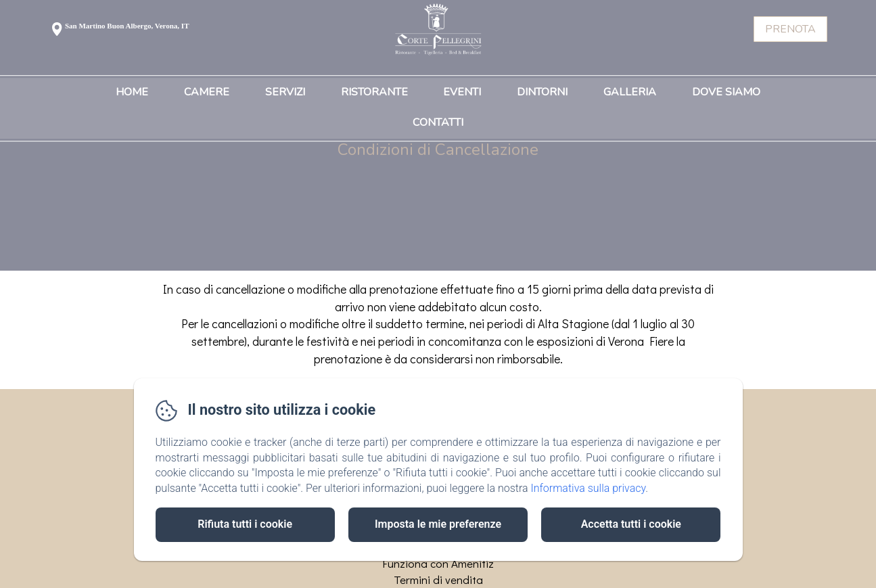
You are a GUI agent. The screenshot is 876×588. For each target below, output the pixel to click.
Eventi (462, 93)
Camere (207, 93)
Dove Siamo (726, 93)
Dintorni (542, 93)
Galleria (630, 93)
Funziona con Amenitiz (438, 563)
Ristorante (374, 93)
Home (132, 93)
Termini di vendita (438, 580)
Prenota (790, 29)
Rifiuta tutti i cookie (245, 524)
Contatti (438, 123)
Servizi (285, 93)
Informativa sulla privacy (588, 488)
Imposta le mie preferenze (438, 524)
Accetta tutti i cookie (631, 524)
